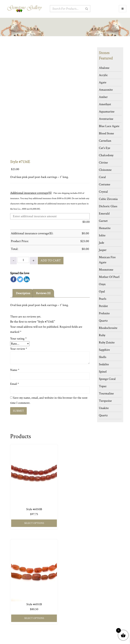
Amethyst (105, 104)
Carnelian (105, 141)
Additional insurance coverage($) (31, 193)
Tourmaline (106, 393)
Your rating (18, 338)
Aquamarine (107, 112)
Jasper (103, 250)
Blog (69, 571)
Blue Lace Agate (109, 126)
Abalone (104, 68)
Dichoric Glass (108, 206)
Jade (101, 243)
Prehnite (104, 313)
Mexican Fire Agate (107, 260)
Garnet (103, 221)
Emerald (104, 214)
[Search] (87, 9)
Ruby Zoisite (107, 343)
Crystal (103, 192)
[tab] (23, 293)
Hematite (105, 228)
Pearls (103, 299)
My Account (13, 606)
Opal (102, 292)
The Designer (74, 556)
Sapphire (104, 350)
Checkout (12, 617)
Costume (105, 184)
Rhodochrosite (108, 328)
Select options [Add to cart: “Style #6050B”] (28, 507)
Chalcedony (106, 155)
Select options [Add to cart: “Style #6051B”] (67, 507)
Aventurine (106, 119)
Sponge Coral (107, 379)
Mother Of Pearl (109, 277)
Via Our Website (77, 604)
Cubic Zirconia (108, 199)
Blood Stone (106, 133)
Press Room (73, 566)
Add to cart (51, 260)
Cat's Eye (105, 148)
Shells (103, 357)
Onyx (102, 284)
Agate (103, 82)
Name (15, 369)
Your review (19, 348)
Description (23, 293)
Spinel (103, 372)
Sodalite (104, 364)
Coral (102, 177)
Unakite (104, 408)
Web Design (86, 640)
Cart (9, 612)
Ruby (102, 335)
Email (15, 383)
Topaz (103, 386)
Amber (103, 97)
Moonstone (106, 270)
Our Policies (73, 561)
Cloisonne (105, 170)
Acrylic (103, 75)
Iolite (102, 235)
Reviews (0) (44, 293)
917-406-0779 (77, 610)
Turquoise (105, 401)
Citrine (103, 163)
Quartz (103, 321)
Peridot (103, 306)
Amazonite (106, 90)
